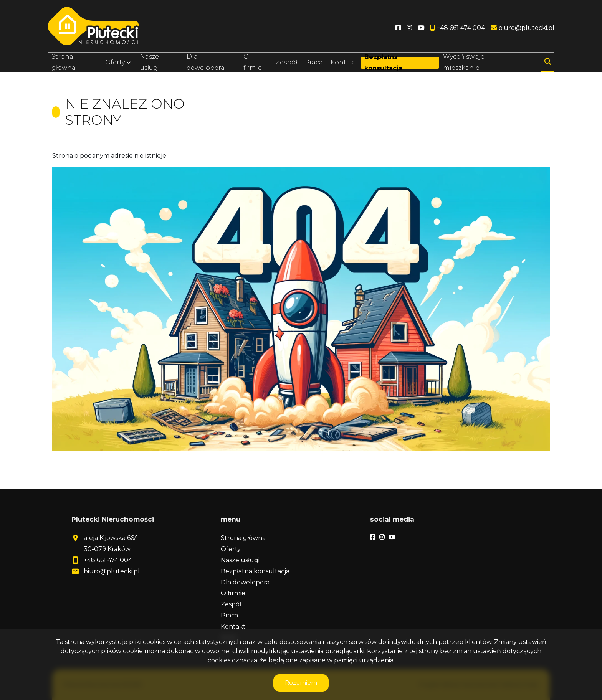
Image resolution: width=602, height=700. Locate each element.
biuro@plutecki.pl (112, 571)
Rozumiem (301, 683)
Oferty (115, 62)
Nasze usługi (150, 62)
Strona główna (64, 62)
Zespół (286, 62)
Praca (314, 62)
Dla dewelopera (206, 62)
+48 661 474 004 (108, 560)
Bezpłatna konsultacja (383, 63)
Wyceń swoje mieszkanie (464, 62)
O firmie (253, 62)
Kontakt (344, 62)
